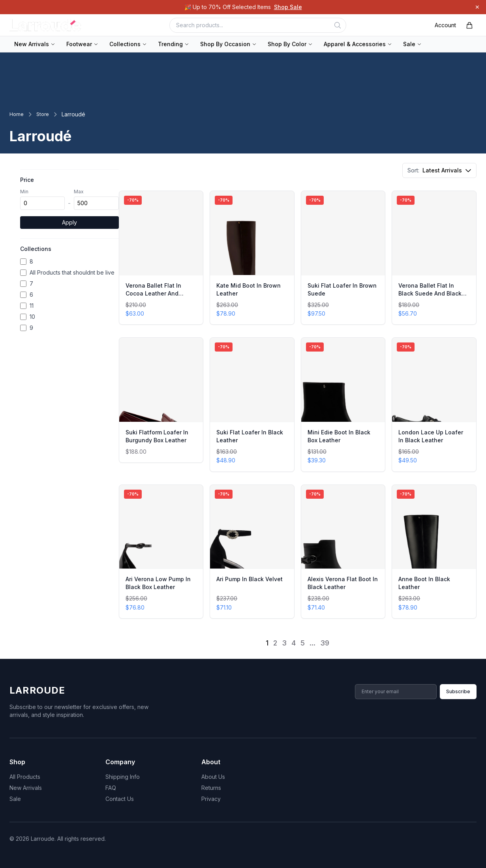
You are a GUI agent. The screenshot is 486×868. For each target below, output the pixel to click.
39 (325, 643)
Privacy (211, 799)
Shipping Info (123, 777)
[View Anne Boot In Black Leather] (434, 552)
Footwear (82, 44)
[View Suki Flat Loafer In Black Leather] (252, 404)
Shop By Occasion (228, 44)
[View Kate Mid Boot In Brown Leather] (252, 258)
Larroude (38, 690)
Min (24, 192)
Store (43, 114)
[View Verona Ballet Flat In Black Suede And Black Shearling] (434, 258)
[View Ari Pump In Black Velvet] (252, 552)
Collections (128, 44)
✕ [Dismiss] (477, 7)
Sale (412, 44)
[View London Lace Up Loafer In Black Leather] (434, 404)
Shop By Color (290, 44)
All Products (25, 777)
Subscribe (458, 691)
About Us (213, 777)
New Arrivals (35, 44)
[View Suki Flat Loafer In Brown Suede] (343, 258)
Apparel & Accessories (358, 44)
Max (79, 192)
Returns (211, 788)
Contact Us (120, 799)
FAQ (111, 788)
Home (17, 114)
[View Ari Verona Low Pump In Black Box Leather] (161, 552)
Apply (69, 222)
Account (445, 25)
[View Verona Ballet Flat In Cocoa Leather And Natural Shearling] (161, 258)
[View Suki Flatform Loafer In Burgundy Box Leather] (161, 400)
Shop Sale (288, 7)
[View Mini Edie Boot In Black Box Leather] (343, 404)
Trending (174, 44)
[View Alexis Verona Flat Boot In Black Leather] (343, 552)
